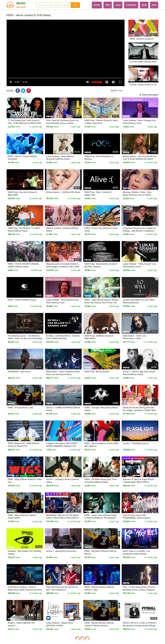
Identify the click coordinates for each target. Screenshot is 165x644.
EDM (144, 5)
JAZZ (118, 5)
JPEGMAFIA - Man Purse (19, 372)
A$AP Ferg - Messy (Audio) (97, 372)
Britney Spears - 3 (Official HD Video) (63, 192)
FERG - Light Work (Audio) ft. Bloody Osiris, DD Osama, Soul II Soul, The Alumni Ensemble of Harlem (101, 303)
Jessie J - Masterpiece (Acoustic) (61, 551)
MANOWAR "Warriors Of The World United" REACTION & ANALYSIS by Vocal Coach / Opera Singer (62, 518)
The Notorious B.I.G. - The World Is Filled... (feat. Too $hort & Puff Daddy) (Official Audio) (25, 339)
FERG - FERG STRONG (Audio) (22, 300)
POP (108, 5)
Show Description (150, 95)
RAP (154, 5)
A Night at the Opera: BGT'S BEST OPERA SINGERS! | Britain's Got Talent (62, 446)
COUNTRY (131, 5)
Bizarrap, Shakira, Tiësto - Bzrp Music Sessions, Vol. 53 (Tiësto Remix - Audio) (137, 195)
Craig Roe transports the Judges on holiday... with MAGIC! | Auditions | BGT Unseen (139, 231)
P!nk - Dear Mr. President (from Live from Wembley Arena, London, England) (62, 123)
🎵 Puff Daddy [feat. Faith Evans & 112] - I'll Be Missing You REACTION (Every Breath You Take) (24, 123)
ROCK (97, 5)
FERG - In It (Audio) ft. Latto (20, 408)
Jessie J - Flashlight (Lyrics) (136, 443)
